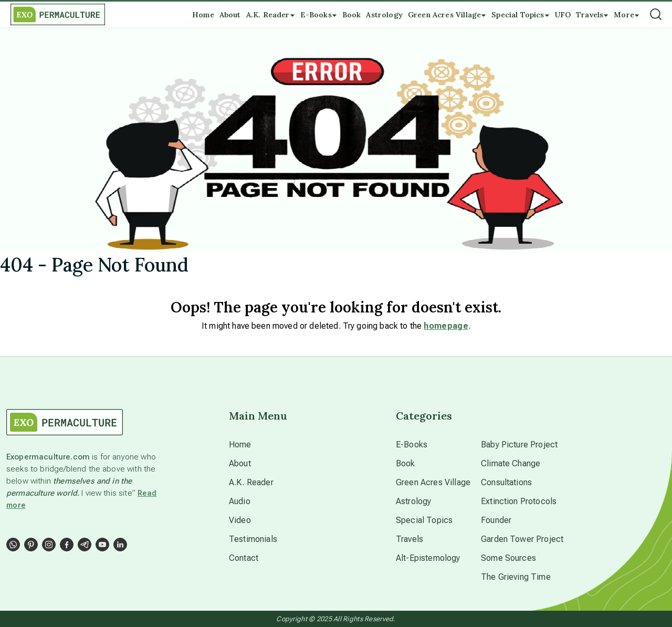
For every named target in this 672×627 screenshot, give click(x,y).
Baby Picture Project (519, 445)
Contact (244, 558)
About (240, 463)
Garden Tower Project (522, 539)
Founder (496, 520)
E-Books (412, 445)
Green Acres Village (433, 482)
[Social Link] (13, 545)
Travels (409, 539)
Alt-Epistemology (428, 558)
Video (240, 520)
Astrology (413, 501)
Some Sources (508, 558)
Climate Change (511, 463)
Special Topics (424, 520)
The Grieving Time (516, 577)
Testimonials (253, 539)
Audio (240, 501)
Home (240, 445)
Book (406, 463)
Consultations (506, 482)
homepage (446, 326)
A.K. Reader (251, 482)
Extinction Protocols (519, 501)
